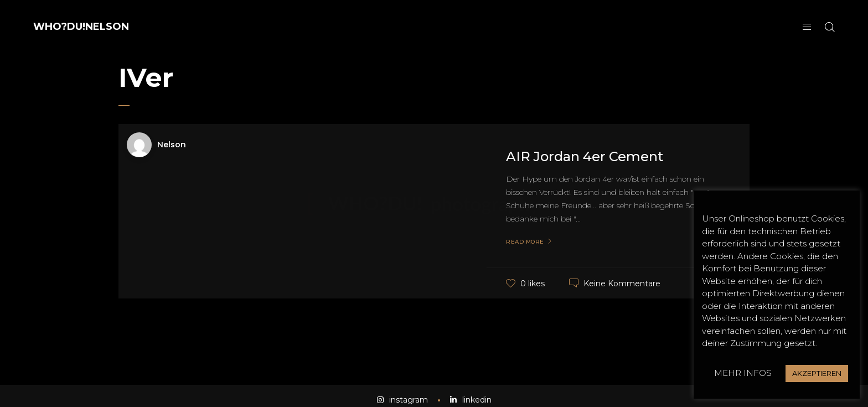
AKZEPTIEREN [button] (817, 373)
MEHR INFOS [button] (743, 373)
